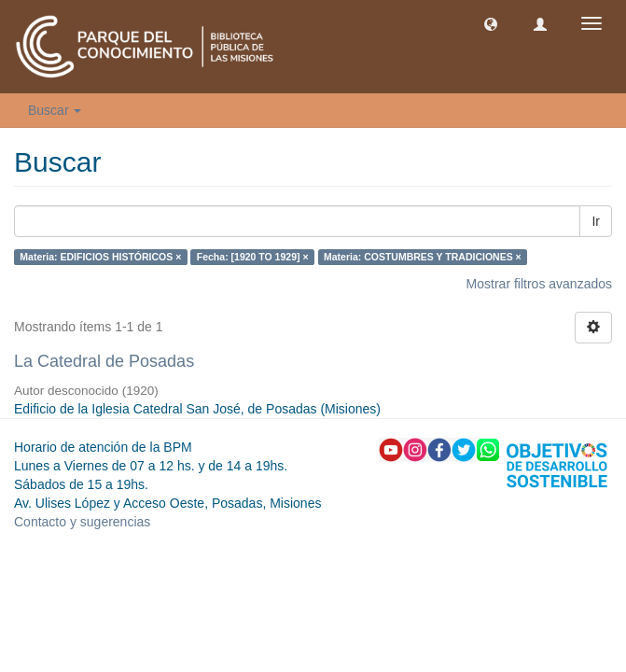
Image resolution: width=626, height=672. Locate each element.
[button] (491, 23)
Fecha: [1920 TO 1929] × (253, 257)
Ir (596, 221)
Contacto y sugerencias (82, 522)
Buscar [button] (55, 110)
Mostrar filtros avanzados (539, 284)
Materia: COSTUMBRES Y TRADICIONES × (423, 257)
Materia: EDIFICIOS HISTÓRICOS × (100, 257)
